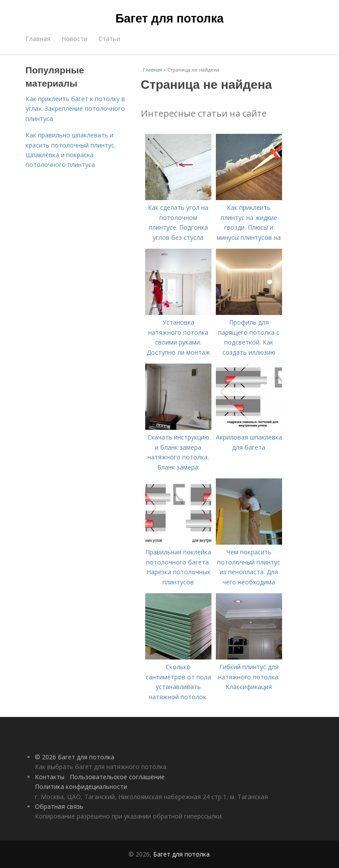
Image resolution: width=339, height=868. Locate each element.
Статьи (109, 39)
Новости (74, 39)
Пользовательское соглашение (117, 777)
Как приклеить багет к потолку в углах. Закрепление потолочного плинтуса (75, 109)
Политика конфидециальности (81, 787)
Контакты (50, 777)
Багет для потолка (169, 19)
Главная (38, 39)
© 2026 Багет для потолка (75, 757)
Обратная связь (59, 806)
